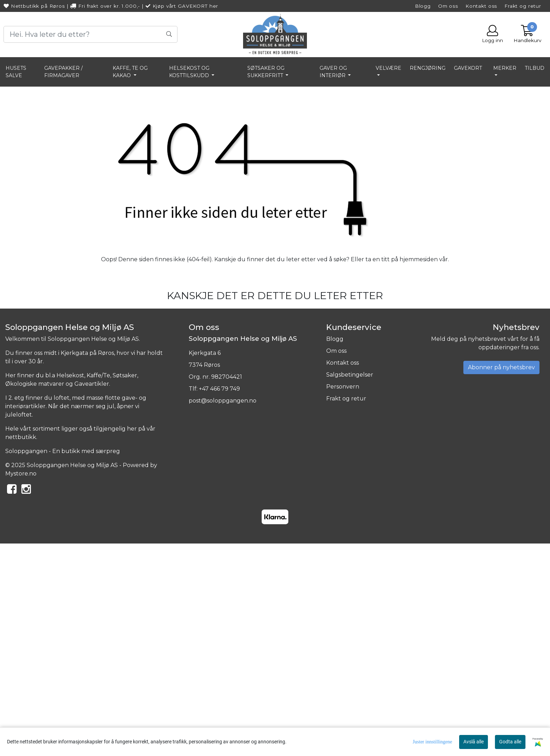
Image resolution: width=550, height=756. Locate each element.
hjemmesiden (419, 471)
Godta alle (510, 742)
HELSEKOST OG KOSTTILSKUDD (190, 72)
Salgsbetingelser (350, 587)
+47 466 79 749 (219, 601)
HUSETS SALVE (16, 72)
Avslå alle (474, 742)
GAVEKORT (468, 68)
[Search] (90, 34)
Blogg (423, 6)
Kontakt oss (481, 6)
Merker (505, 68)
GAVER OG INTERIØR (333, 72)
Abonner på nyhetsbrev (501, 579)
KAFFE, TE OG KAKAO (130, 72)
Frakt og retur (523, 6)
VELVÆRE (388, 68)
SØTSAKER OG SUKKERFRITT (266, 72)
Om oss (448, 6)
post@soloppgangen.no (223, 613)
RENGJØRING (428, 68)
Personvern (343, 599)
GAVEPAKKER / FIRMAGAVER (63, 72)
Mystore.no (21, 686)
